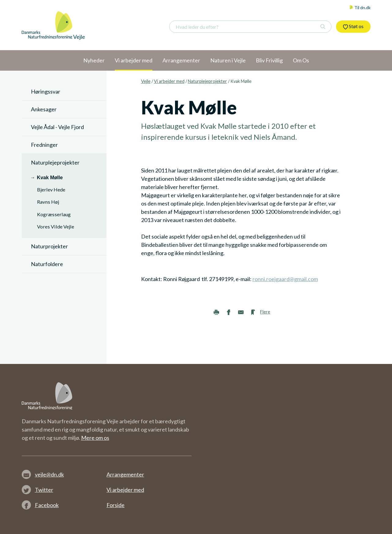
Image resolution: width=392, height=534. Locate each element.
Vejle (146, 81)
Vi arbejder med (169, 81)
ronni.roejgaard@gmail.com (285, 279)
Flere (265, 312)
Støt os (353, 26)
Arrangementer (125, 474)
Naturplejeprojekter (207, 81)
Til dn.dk (360, 7)
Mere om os (95, 438)
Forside (116, 505)
